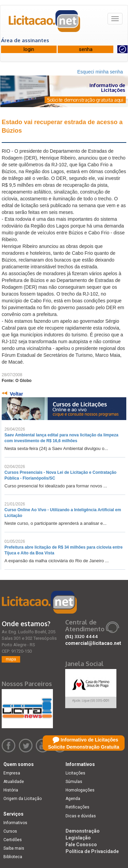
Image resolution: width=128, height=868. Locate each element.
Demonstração (83, 831)
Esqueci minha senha (100, 72)
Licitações (75, 773)
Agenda (73, 799)
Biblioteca (13, 857)
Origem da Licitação (23, 799)
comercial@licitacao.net (93, 643)
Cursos (10, 831)
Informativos (15, 823)
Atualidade (14, 782)
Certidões (13, 840)
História (11, 790)
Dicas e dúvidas (81, 816)
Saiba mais (14, 848)
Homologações (80, 790)
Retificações (77, 807)
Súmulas (74, 782)
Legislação (78, 838)
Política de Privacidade (92, 851)
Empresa (12, 773)
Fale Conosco (81, 845)
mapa (11, 659)
